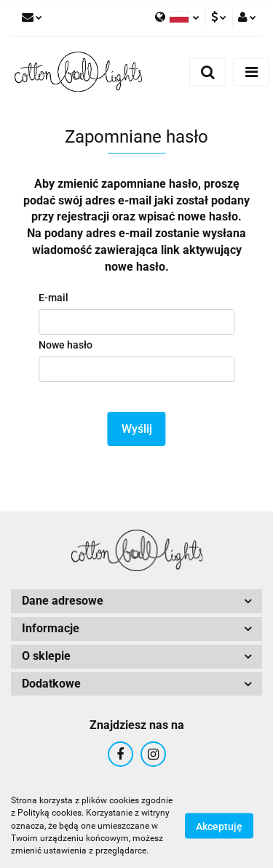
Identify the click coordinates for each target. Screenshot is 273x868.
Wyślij (137, 429)
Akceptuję (219, 827)
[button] (136, 601)
